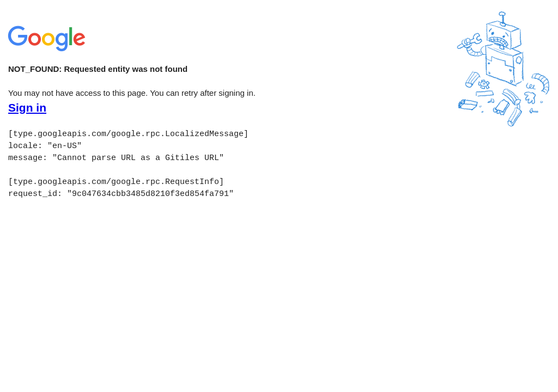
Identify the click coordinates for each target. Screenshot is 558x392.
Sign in (27, 108)
